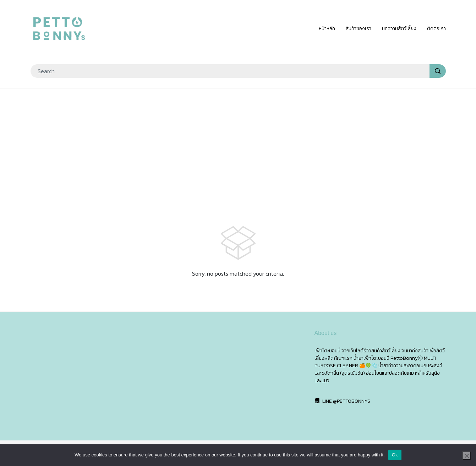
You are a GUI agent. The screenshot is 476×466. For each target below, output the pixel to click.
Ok (395, 455)
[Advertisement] (238, 146)
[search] (438, 71)
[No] (466, 456)
